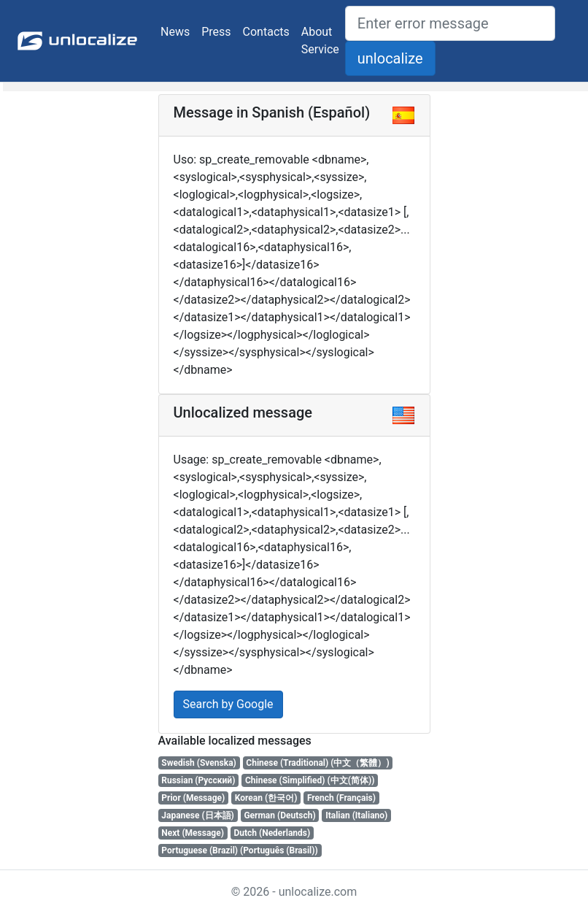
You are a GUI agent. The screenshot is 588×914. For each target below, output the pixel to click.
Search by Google (228, 704)
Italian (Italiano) (356, 815)
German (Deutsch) (279, 815)
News (175, 32)
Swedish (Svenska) (198, 763)
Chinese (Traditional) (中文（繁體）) (317, 763)
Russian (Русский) (198, 780)
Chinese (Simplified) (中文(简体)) (310, 780)
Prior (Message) (193, 798)
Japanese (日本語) (198, 815)
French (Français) (341, 798)
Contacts (266, 32)
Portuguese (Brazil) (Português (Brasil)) (239, 850)
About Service (320, 41)
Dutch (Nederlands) (272, 833)
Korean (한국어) (266, 798)
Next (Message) (193, 833)
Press (216, 32)
